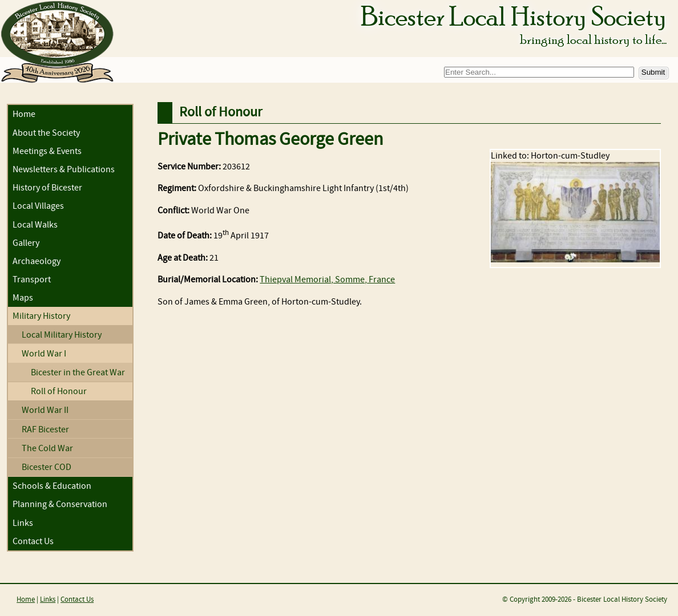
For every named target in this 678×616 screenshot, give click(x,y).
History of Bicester (47, 188)
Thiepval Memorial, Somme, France (327, 280)
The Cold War (47, 449)
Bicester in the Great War (78, 373)
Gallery (26, 243)
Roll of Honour (59, 392)
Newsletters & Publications (64, 170)
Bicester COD (47, 467)
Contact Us (33, 542)
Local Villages (38, 206)
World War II (45, 410)
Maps (23, 298)
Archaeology (37, 262)
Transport (32, 280)
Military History (41, 316)
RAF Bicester (45, 430)
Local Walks (35, 225)
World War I (44, 354)
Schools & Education (52, 486)
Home (24, 114)
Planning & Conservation (60, 504)
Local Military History (62, 335)
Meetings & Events (47, 151)
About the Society (46, 133)
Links (23, 523)
